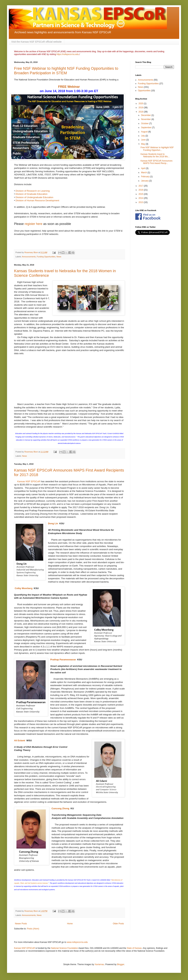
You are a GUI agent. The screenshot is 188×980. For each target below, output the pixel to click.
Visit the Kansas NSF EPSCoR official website (36, 42)
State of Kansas (134, 948)
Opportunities (144, 91)
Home (70, 924)
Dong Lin (53, 523)
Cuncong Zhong (60, 808)
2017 (141, 186)
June (144, 140)
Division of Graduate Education (32, 194)
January (145, 181)
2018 (141, 112)
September (147, 128)
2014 (141, 198)
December (146, 115)
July (143, 136)
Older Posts (118, 924)
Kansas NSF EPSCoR (29, 481)
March (144, 173)
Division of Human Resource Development (38, 200)
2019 (141, 108)
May (143, 144)
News (59, 257)
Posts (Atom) (33, 929)
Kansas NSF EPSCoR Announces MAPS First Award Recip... (156, 162)
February (146, 177)
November (146, 119)
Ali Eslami (20, 740)
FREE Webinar (69, 87)
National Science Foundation (64, 948)
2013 (141, 202)
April (143, 168)
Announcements (29, 257)
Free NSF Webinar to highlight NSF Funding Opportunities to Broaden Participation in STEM (66, 71)
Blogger (121, 964)
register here (33, 224)
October (145, 123)
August (145, 132)
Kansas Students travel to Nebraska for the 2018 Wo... (155, 155)
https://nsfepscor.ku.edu (68, 54)
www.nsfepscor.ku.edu (77, 942)
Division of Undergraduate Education (34, 197)
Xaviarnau (99, 964)
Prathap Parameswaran (63, 660)
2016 (141, 190)
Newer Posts (21, 924)
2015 (141, 194)
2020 (141, 104)
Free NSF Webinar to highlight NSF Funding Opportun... (157, 149)
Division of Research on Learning (33, 191)
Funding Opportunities (46, 257)
